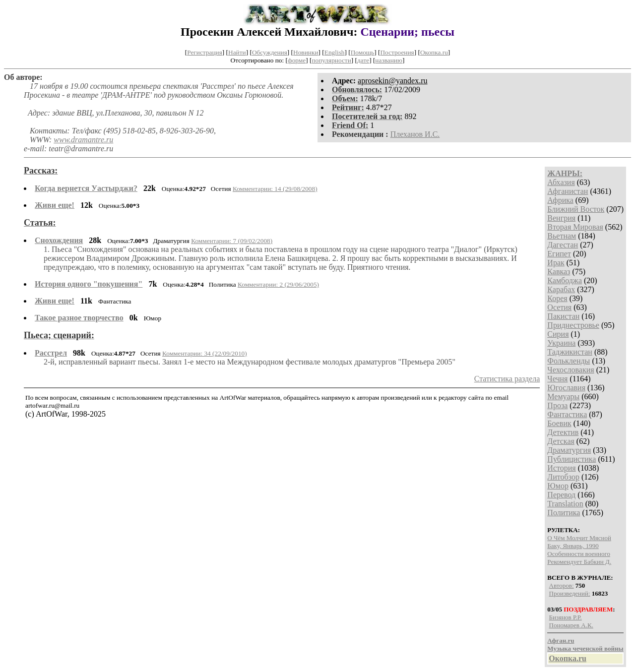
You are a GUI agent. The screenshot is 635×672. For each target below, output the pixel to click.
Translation (565, 504)
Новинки (306, 52)
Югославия (566, 388)
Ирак (556, 263)
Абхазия (561, 182)
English (335, 52)
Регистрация (205, 52)
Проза (557, 405)
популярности (331, 60)
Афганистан (568, 191)
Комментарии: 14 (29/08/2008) (275, 189)
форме (297, 60)
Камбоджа (565, 280)
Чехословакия (571, 370)
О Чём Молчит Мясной (579, 538)
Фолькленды (569, 361)
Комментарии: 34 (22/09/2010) (205, 353)
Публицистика (571, 459)
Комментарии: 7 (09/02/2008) (232, 241)
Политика (564, 513)
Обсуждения (270, 52)
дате (363, 60)
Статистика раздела (507, 379)
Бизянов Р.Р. (566, 617)
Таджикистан (570, 352)
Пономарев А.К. (571, 625)
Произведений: (570, 593)
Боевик (559, 423)
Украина (561, 343)
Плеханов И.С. (415, 134)
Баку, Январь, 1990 (573, 546)
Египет (559, 254)
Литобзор (563, 477)
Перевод (561, 495)
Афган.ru (561, 641)
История (561, 468)
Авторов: (562, 585)
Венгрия (561, 218)
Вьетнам (562, 236)
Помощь (362, 52)
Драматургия (569, 450)
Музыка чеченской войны (585, 648)
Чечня (557, 379)
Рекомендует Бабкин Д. (579, 562)
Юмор (558, 486)
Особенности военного (579, 554)
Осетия (559, 307)
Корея (557, 298)
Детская (561, 441)
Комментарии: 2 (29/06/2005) (278, 284)
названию (389, 60)
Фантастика (567, 414)
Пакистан (563, 316)
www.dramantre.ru (83, 140)
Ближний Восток (576, 209)
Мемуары (563, 397)
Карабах (561, 289)
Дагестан (563, 245)
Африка (560, 200)
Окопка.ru (434, 52)
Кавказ (559, 272)
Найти (237, 52)
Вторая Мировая (575, 227)
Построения (397, 52)
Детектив (563, 432)
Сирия (558, 334)
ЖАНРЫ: (565, 173)
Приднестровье (573, 325)
